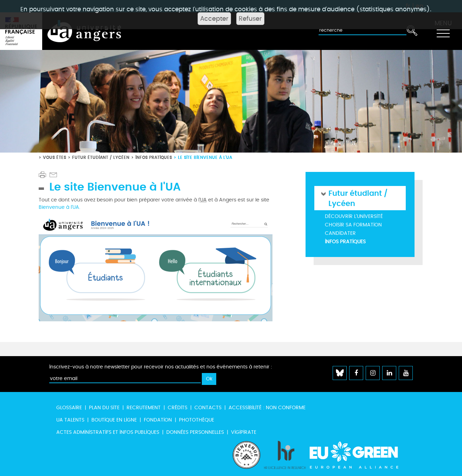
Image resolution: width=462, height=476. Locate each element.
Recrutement (144, 408)
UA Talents (70, 420)
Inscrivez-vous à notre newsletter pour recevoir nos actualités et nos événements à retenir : (161, 367)
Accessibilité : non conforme (267, 408)
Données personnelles (195, 432)
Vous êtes (54, 157)
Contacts (208, 408)
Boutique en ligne (114, 420)
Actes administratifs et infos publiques (108, 432)
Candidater (340, 233)
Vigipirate (244, 432)
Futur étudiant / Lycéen (101, 157)
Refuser (250, 19)
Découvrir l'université (354, 216)
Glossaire (69, 408)
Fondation (158, 420)
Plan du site (104, 408)
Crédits (178, 408)
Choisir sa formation (353, 225)
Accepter (214, 19)
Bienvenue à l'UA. (59, 207)
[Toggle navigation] (443, 31)
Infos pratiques (154, 157)
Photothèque (197, 420)
